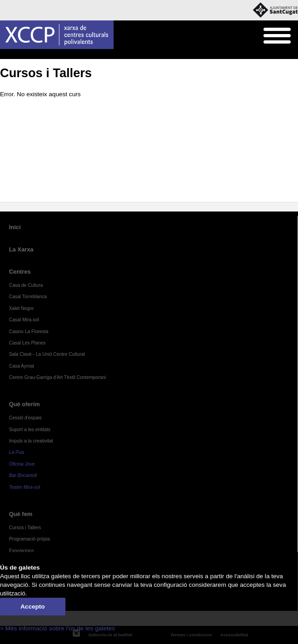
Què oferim (25, 404)
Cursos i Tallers (60, 54)
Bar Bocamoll (23, 475)
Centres (20, 272)
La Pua (17, 452)
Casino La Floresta (29, 332)
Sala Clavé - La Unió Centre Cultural (47, 354)
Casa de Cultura (26, 285)
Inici (5, 54)
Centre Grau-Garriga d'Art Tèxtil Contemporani (58, 377)
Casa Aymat (22, 366)
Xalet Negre (22, 308)
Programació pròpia (30, 539)
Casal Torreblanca (28, 297)
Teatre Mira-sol (25, 487)
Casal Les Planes (27, 343)
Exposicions (22, 551)
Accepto (33, 607)
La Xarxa (21, 249)
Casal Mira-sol (24, 320)
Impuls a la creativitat (31, 441)
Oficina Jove (22, 464)
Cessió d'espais (25, 418)
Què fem (25, 54)
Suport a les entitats (30, 430)
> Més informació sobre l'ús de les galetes (57, 628)
